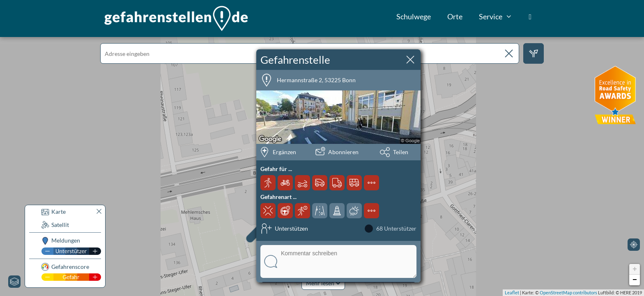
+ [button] (635, 269)
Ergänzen (284, 152)
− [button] (635, 280)
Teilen (401, 152)
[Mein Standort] (634, 245)
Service (500, 16)
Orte (455, 16)
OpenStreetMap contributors (568, 293)
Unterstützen (291, 228)
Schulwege (414, 16)
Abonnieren (343, 152)
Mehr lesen (323, 283)
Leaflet (512, 293)
